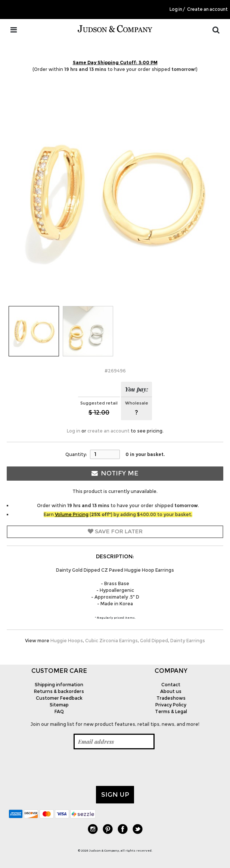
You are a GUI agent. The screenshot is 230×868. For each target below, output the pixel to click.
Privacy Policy (171, 705)
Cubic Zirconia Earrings (111, 641)
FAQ (59, 711)
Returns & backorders (59, 691)
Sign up (115, 794)
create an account (108, 431)
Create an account (207, 9)
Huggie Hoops (67, 641)
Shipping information (59, 685)
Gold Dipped (154, 641)
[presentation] (65, 768)
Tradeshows (171, 698)
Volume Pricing (72, 514)
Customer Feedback (59, 698)
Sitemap (59, 705)
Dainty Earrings (188, 641)
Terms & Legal (171, 711)
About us (171, 691)
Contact (171, 685)
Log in (176, 9)
